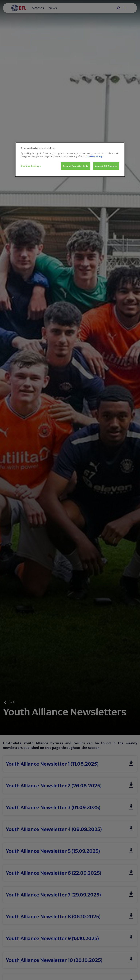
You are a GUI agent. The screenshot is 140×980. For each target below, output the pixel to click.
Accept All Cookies (106, 166)
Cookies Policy (94, 156)
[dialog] (70, 160)
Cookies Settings (31, 166)
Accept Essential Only (75, 166)
